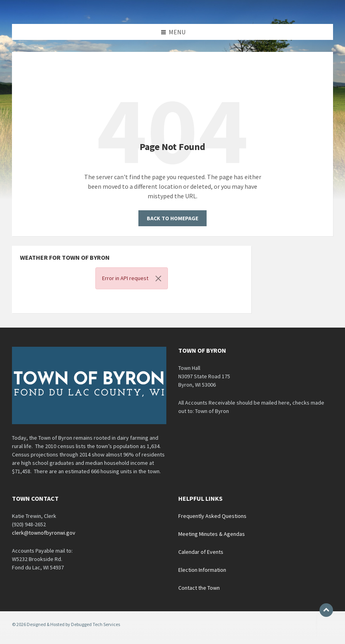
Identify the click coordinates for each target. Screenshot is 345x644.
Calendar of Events (201, 552)
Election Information (202, 570)
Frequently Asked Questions (212, 516)
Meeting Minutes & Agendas (212, 534)
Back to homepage (172, 218)
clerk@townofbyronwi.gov (44, 533)
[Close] (158, 279)
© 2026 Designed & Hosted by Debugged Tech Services (66, 624)
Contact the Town (199, 588)
